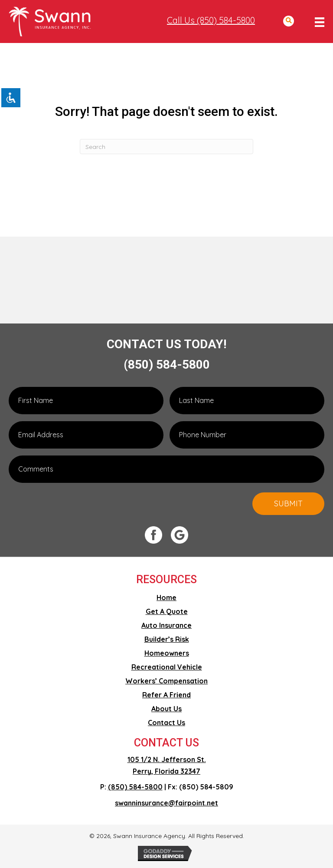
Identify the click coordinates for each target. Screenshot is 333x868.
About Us (166, 709)
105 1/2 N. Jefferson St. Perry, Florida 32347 (167, 765)
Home (166, 597)
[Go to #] (158, 535)
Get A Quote (167, 611)
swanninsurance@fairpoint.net (166, 803)
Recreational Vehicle (167, 667)
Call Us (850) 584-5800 (211, 20)
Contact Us (166, 723)
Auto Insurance (166, 625)
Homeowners (167, 653)
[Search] (166, 147)
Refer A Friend (166, 695)
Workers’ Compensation (166, 681)
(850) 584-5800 (167, 365)
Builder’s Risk (167, 639)
